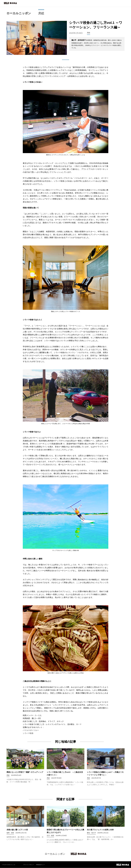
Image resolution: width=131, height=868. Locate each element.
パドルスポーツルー (31, 730)
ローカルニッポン (19, 13)
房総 (41, 13)
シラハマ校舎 (28, 733)
